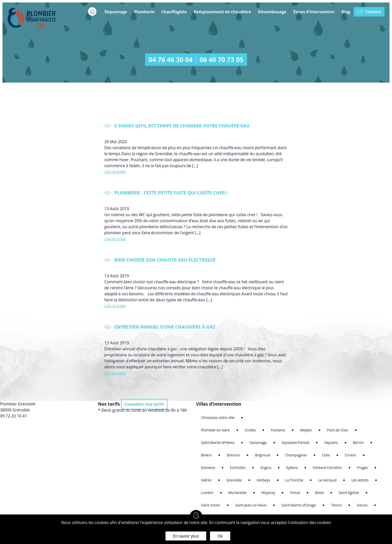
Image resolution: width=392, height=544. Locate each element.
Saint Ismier (211, 505)
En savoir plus (186, 536)
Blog (346, 12)
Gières (206, 480)
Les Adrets (360, 480)
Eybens (292, 468)
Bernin (358, 443)
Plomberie (144, 12)
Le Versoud (327, 480)
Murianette (238, 493)
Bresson (233, 455)
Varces (362, 505)
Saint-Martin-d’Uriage (299, 505)
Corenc (350, 455)
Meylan (306, 430)
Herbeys (263, 480)
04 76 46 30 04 (170, 60)
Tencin (336, 505)
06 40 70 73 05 (221, 60)
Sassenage (258, 443)
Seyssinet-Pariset (295, 443)
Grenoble (234, 480)
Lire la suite (115, 172)
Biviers (206, 455)
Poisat (295, 493)
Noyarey (268, 493)
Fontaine (278, 430)
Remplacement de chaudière (222, 12)
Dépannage (116, 12)
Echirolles (238, 468)
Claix (326, 455)
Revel (319, 493)
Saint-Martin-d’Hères (218, 443)
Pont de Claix (338, 430)
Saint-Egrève (349, 493)
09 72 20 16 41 (13, 416)
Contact (373, 12)
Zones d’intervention (314, 12)
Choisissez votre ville (218, 418)
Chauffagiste (174, 12)
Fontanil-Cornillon (327, 468)
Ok (220, 536)
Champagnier (296, 455)
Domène (208, 468)
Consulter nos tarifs (144, 404)
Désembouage (272, 12)
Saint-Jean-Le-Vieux (251, 505)
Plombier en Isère (215, 430)
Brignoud (262, 455)
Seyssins (331, 443)
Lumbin (207, 493)
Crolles (250, 430)
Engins (266, 468)
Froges (362, 468)
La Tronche (294, 480)
